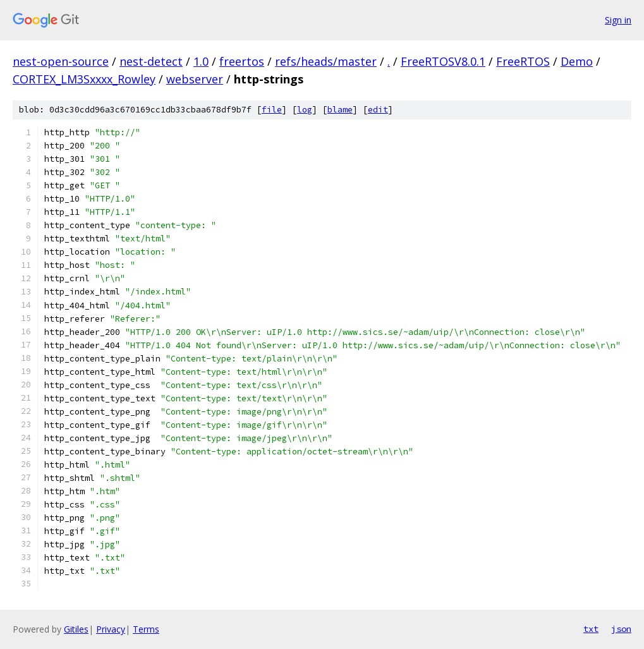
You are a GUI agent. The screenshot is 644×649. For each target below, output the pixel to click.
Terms (146, 629)
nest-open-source (61, 61)
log (305, 110)
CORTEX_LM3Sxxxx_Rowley (84, 79)
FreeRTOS (523, 61)
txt (591, 629)
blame (340, 110)
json (621, 629)
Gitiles (76, 629)
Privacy (111, 629)
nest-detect (151, 61)
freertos (242, 61)
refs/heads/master (326, 61)
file (272, 110)
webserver (195, 79)
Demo (577, 61)
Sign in (618, 20)
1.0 (201, 61)
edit (378, 110)
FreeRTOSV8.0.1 (443, 61)
